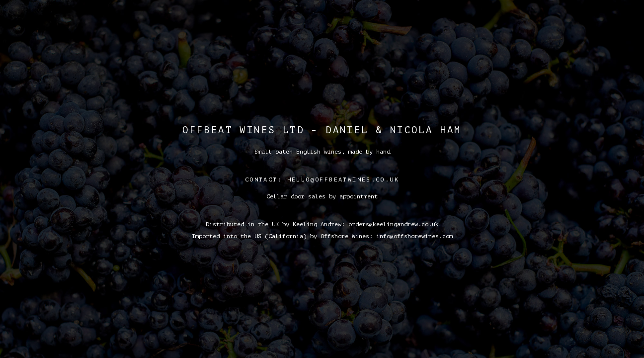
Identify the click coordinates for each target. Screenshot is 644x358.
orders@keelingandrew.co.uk (394, 224)
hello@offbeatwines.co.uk (343, 179)
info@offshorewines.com (414, 236)
